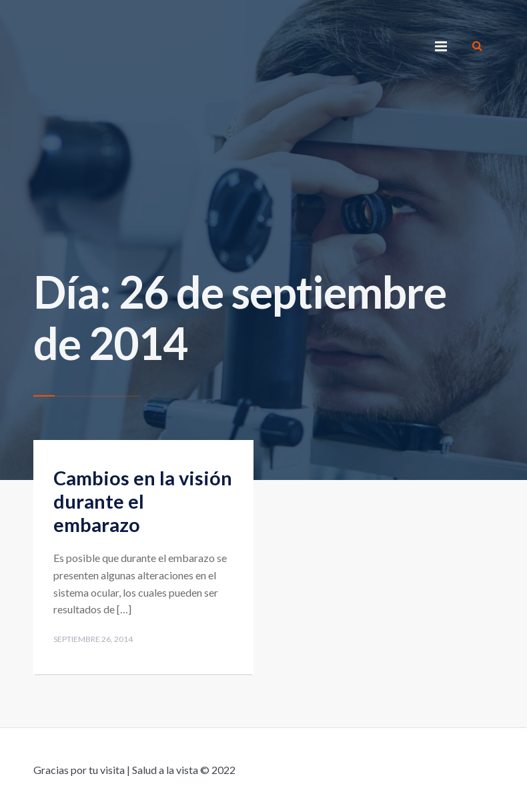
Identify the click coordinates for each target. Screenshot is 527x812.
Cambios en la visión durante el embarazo (143, 501)
